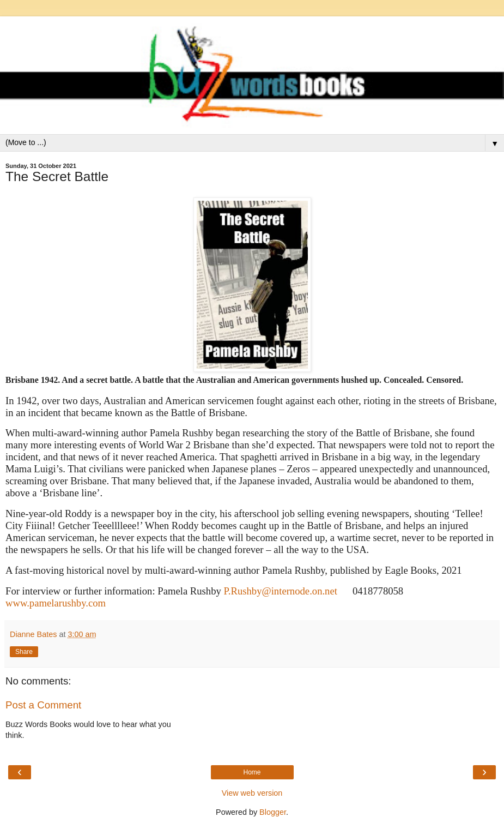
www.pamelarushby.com (56, 603)
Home (252, 772)
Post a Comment (43, 705)
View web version (252, 793)
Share (24, 652)
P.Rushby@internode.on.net (281, 591)
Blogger (273, 812)
